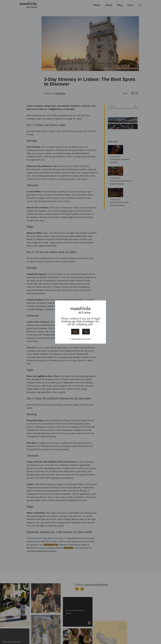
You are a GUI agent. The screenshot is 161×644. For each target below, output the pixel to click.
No (86, 332)
